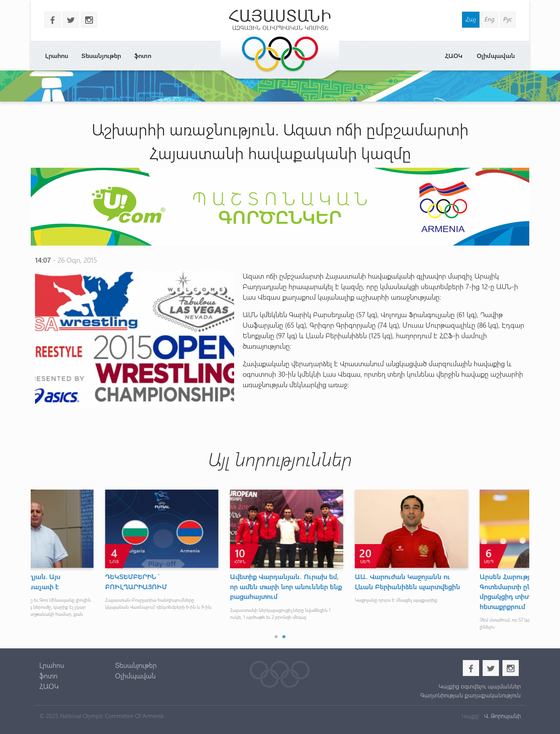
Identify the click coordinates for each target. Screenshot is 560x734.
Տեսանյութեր (101, 55)
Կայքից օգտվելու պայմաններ (480, 686)
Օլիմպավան (496, 55)
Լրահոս (57, 55)
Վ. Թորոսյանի (502, 716)
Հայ (471, 19)
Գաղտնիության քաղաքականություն (471, 695)
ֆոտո (143, 55)
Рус (508, 19)
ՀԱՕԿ (454, 55)
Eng (490, 19)
